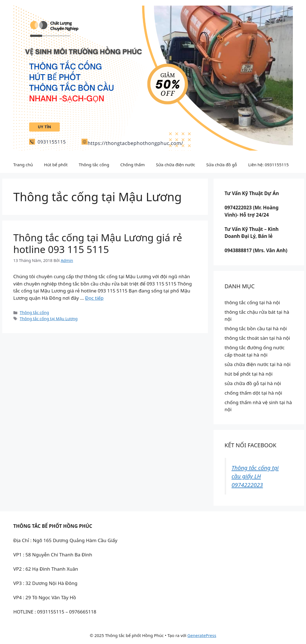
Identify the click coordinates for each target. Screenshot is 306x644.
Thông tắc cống (94, 165)
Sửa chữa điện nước (175, 165)
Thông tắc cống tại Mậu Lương (49, 319)
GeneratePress (202, 635)
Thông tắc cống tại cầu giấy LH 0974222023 (255, 476)
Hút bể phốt (56, 165)
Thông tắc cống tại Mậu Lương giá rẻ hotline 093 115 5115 (98, 243)
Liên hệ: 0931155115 (268, 165)
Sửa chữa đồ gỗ (222, 165)
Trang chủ (23, 165)
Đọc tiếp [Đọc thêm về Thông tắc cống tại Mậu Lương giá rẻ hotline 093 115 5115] (94, 298)
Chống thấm (133, 165)
